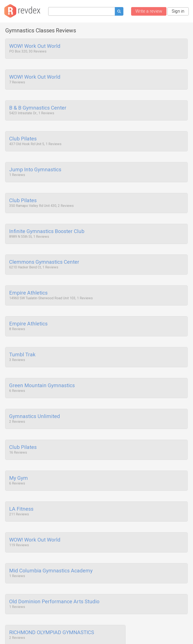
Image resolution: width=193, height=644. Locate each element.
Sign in (178, 11)
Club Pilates (23, 136)
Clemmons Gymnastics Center (44, 255)
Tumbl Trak (22, 344)
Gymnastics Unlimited (35, 404)
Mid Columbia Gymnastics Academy (51, 553)
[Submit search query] (119, 12)
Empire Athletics (28, 285)
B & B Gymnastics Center (38, 106)
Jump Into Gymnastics (35, 166)
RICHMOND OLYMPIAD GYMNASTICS (52, 612)
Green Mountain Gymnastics (42, 374)
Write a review (149, 11)
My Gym (19, 463)
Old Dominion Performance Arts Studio (54, 583)
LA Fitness (21, 493)
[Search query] (82, 11)
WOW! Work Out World (35, 46)
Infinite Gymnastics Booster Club (47, 225)
